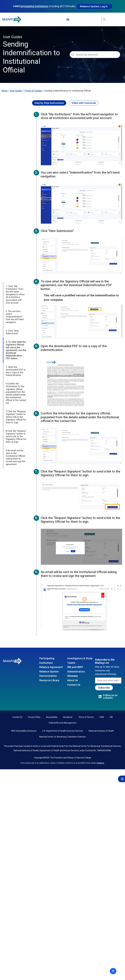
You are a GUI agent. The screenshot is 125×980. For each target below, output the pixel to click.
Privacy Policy (34, 717)
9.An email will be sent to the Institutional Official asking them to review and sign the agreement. (16, 412)
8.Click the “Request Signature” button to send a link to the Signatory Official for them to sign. (16, 392)
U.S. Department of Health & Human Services (63, 731)
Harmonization (48, 676)
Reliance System (49, 672)
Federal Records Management (63, 723)
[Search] (118, 55)
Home (4, 91)
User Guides (16, 91)
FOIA (102, 717)
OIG (111, 717)
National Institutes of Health (101, 731)
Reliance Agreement (51, 667)
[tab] (49, 103)
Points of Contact (33, 91)
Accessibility (52, 717)
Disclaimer (68, 717)
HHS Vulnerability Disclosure (24, 731)
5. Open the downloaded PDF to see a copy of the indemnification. (16, 326)
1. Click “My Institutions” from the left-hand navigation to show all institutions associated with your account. (15, 249)
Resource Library (49, 680)
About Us (73, 680)
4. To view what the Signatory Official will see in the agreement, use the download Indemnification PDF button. (16, 305)
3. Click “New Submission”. (12, 287)
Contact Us (74, 685)
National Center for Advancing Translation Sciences (62, 737)
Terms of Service (86, 717)
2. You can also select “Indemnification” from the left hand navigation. (15, 272)
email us (100, 763)
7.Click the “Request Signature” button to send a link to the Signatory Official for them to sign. (16, 372)
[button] (68, 19)
